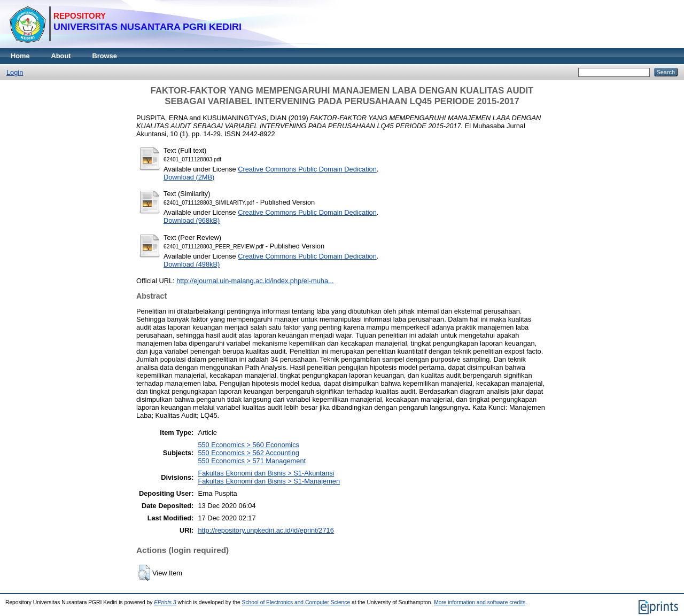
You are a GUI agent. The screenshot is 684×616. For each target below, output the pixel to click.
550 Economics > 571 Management (252, 461)
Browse (105, 56)
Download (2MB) (189, 177)
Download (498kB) (192, 264)
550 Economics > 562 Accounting (248, 453)
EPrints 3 (165, 602)
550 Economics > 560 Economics (248, 445)
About (61, 56)
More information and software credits (480, 602)
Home (20, 56)
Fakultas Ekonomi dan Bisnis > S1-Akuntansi (266, 473)
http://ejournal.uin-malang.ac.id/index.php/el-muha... (255, 281)
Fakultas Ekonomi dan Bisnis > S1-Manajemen (269, 481)
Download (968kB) (192, 220)
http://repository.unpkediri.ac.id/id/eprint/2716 (266, 530)
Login (15, 72)
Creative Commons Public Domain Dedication (307, 169)
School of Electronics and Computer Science (296, 602)
